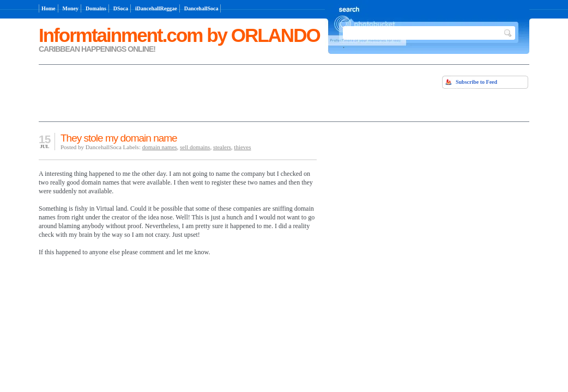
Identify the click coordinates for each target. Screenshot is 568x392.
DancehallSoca (201, 8)
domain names (160, 147)
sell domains (195, 147)
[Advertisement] (166, 92)
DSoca (121, 8)
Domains (96, 8)
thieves (242, 147)
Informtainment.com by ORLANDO (179, 35)
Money (71, 8)
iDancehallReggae (156, 8)
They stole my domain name (119, 138)
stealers (222, 147)
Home (49, 8)
